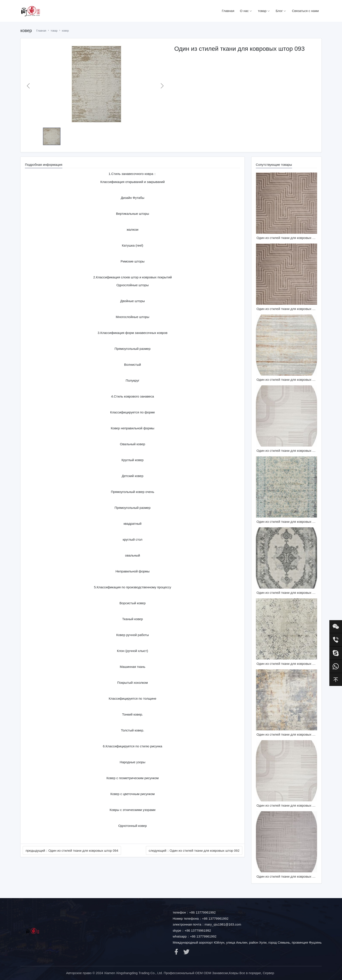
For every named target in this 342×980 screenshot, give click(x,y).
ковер (65, 31)
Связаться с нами (305, 11)
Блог (281, 11)
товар (264, 11)
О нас (246, 11)
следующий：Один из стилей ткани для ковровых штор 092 (194, 851)
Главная (228, 11)
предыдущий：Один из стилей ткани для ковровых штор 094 (72, 851)
